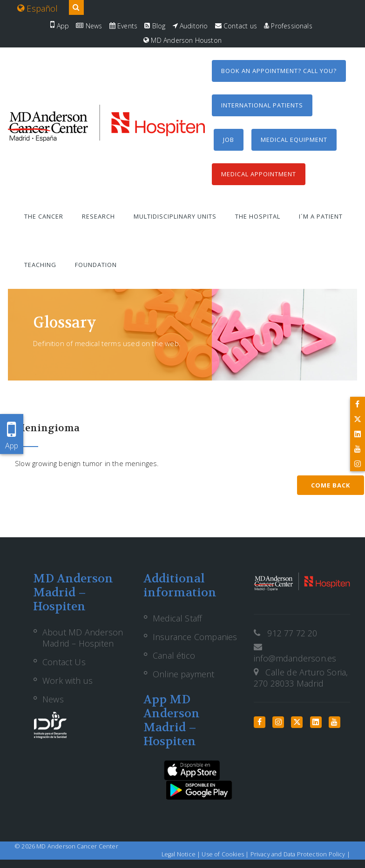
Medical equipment (294, 140)
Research (98, 216)
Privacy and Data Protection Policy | (300, 854)
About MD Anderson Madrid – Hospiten (83, 638)
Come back (331, 485)
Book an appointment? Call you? (279, 71)
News (89, 26)
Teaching (40, 265)
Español (38, 8)
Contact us (236, 26)
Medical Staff (177, 618)
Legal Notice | (182, 854)
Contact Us (64, 662)
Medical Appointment (259, 174)
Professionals (288, 26)
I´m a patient (321, 216)
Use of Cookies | (226, 854)
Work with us (68, 681)
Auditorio (190, 26)
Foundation (96, 265)
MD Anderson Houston (182, 40)
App (60, 26)
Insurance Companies (195, 637)
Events (123, 26)
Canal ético (174, 655)
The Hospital (258, 216)
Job (229, 140)
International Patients (262, 105)
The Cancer (44, 216)
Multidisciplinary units (175, 216)
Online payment (184, 674)
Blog (155, 26)
